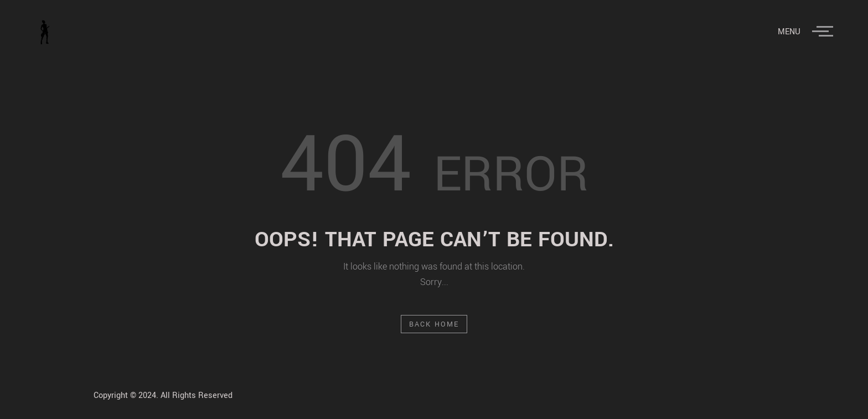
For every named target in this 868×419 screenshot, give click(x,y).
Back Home (434, 324)
